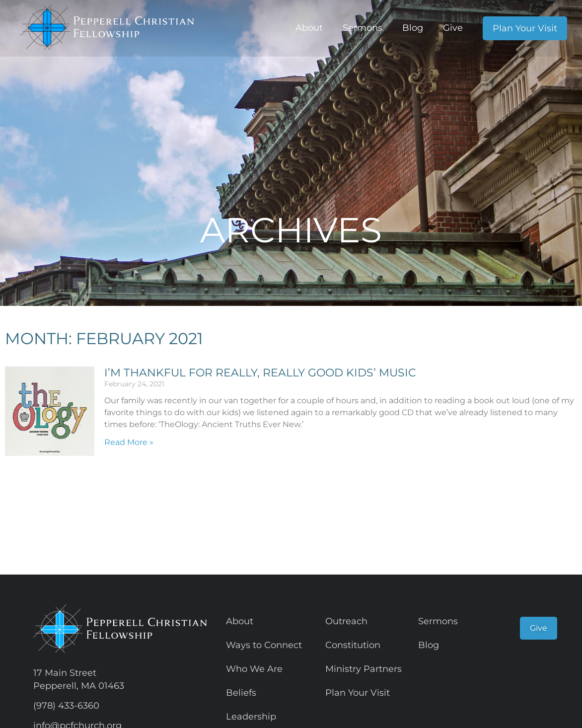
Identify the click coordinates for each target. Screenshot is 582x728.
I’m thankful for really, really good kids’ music (260, 373)
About (309, 28)
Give (453, 28)
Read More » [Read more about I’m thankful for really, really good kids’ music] (129, 442)
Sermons (363, 28)
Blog (413, 28)
